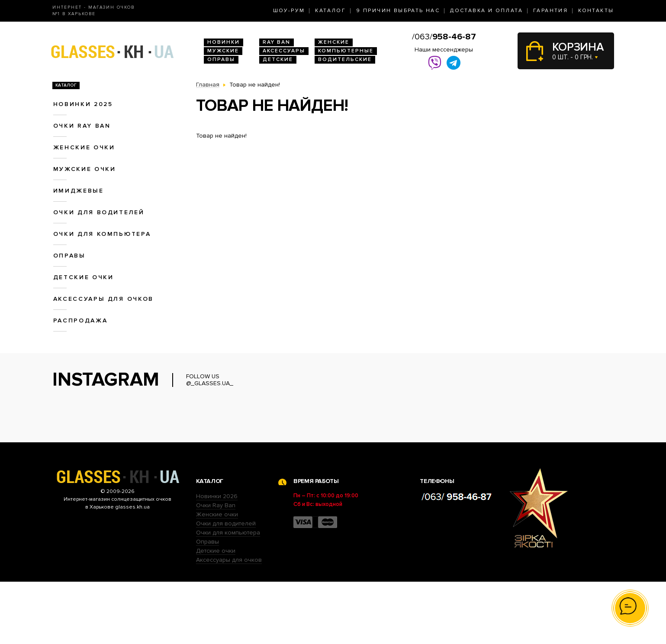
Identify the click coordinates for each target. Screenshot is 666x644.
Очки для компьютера (102, 234)
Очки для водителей (99, 212)
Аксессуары (284, 51)
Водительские (345, 60)
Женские (334, 42)
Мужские (223, 51)
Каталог (330, 11)
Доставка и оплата (486, 11)
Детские (278, 60)
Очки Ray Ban (216, 568)
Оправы (221, 60)
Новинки (224, 42)
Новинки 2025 (83, 104)
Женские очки (84, 147)
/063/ (444, 37)
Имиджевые (79, 191)
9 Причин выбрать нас (398, 11)
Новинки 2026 (217, 559)
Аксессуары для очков (103, 299)
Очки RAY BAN (82, 126)
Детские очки (84, 277)
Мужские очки (85, 169)
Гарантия (550, 11)
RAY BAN (277, 42)
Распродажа (80, 320)
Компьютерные (346, 51)
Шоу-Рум (289, 11)
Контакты (596, 11)
